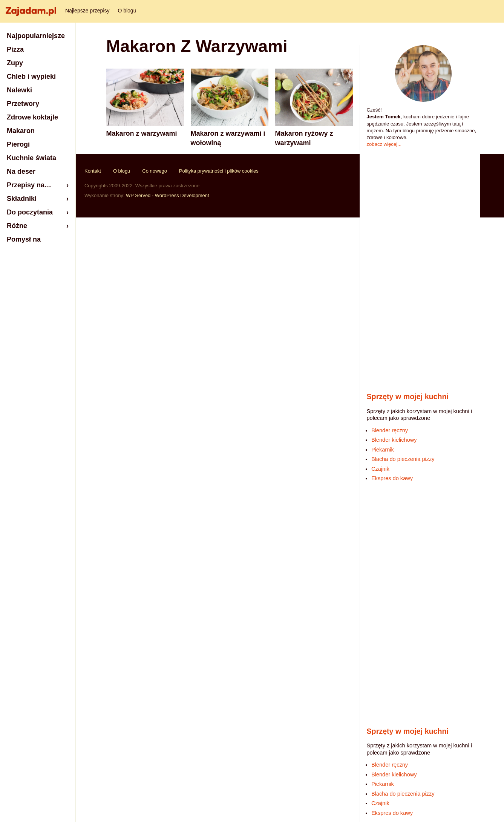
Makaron (21, 131)
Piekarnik (383, 450)
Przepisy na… (29, 185)
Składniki (22, 199)
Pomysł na (24, 239)
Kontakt (93, 171)
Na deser (21, 171)
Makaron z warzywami (142, 133)
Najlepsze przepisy (87, 11)
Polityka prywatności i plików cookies (219, 171)
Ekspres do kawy (392, 478)
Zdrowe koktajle (32, 117)
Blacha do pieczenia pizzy (403, 459)
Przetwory (23, 104)
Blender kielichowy (394, 440)
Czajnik (380, 469)
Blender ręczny (390, 430)
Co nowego (155, 171)
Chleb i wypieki (31, 77)
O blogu (127, 11)
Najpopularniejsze (36, 36)
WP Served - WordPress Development (168, 195)
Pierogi (18, 144)
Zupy (15, 63)
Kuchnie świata (31, 158)
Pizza (15, 49)
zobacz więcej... (384, 144)
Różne (17, 226)
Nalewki (19, 90)
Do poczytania (30, 212)
